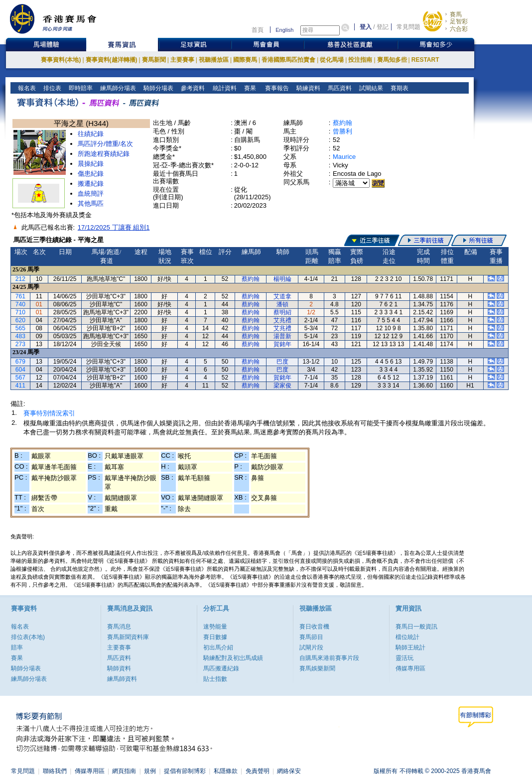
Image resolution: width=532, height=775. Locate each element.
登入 (366, 27)
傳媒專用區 (410, 668)
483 (20, 336)
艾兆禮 (282, 320)
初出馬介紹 (218, 647)
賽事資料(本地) (61, 60)
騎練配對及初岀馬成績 (233, 658)
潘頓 (282, 304)
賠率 (17, 647)
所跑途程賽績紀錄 (104, 154)
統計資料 (223, 88)
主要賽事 (182, 60)
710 (20, 312)
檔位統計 (407, 637)
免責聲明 (258, 771)
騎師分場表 (158, 88)
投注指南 (360, 60)
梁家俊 (282, 386)
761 (20, 296)
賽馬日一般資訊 (416, 627)
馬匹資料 (339, 88)
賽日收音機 (314, 627)
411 (20, 386)
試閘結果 (370, 88)
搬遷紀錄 (91, 184)
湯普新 (282, 336)
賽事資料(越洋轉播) (112, 60)
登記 (383, 27)
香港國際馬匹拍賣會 (288, 60)
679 (20, 362)
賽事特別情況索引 (49, 413)
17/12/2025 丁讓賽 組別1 (114, 227)
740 (20, 304)
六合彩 (459, 29)
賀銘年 (282, 344)
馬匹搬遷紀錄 (221, 668)
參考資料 (192, 88)
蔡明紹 (282, 312)
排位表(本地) (28, 637)
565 (20, 328)
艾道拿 (282, 296)
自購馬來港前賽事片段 (329, 658)
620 (20, 320)
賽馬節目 (311, 637)
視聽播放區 (214, 60)
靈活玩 (404, 658)
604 (20, 370)
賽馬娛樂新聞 (317, 668)
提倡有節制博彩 (185, 771)
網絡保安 (289, 771)
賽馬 (456, 14)
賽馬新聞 (154, 60)
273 (20, 344)
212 (20, 279)
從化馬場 (332, 60)
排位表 (52, 88)
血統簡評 (91, 194)
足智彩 (459, 21)
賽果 (249, 88)
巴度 (282, 362)
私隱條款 (226, 771)
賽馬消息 (119, 627)
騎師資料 (119, 668)
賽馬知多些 (392, 60)
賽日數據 (215, 637)
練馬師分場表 (117, 88)
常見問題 (408, 27)
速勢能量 (215, 627)
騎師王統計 (410, 647)
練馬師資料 (122, 679)
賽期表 (399, 88)
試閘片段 (311, 647)
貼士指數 (215, 679)
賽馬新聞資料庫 (128, 637)
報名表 (26, 88)
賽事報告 (275, 88)
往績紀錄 (91, 134)
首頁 (258, 30)
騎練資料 (308, 88)
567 (20, 378)
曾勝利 (342, 131)
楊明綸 (282, 279)
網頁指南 (124, 771)
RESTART (425, 60)
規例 (150, 771)
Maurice (344, 157)
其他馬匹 (91, 203)
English (284, 30)
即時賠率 (80, 88)
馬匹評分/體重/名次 (105, 144)
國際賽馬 (245, 60)
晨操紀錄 (91, 164)
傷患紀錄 (91, 174)
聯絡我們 (55, 771)
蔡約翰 (342, 123)
